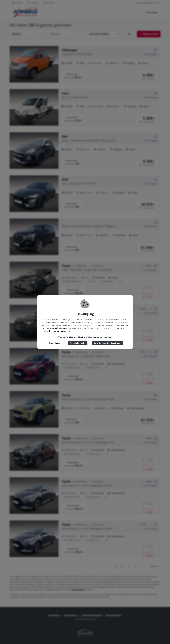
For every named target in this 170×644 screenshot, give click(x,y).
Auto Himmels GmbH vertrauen (108, 343)
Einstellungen (55, 343)
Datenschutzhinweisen (59, 331)
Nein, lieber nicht (78, 343)
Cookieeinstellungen (59, 328)
